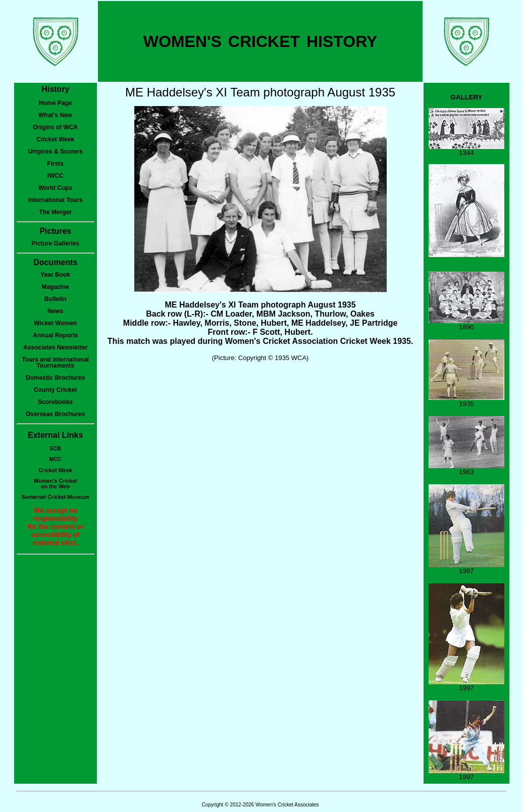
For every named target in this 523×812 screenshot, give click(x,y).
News (55, 311)
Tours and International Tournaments (55, 363)
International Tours (56, 200)
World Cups (55, 188)
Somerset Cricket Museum (56, 497)
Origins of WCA (55, 127)
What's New (55, 115)
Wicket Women (55, 323)
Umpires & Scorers (56, 151)
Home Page (55, 103)
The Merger (55, 212)
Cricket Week (55, 139)
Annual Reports (55, 335)
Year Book (55, 275)
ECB (55, 448)
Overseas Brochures (55, 414)
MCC (56, 459)
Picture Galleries (55, 243)
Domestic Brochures (55, 378)
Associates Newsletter (55, 347)
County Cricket (55, 390)
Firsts (55, 164)
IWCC (56, 176)
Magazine (56, 287)
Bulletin (56, 299)
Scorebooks (55, 402)
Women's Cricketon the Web (56, 484)
